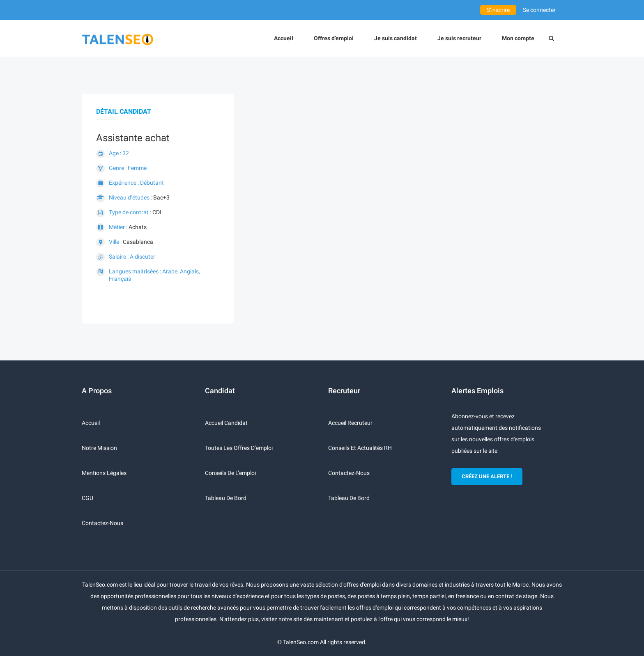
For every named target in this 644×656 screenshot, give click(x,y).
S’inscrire (498, 10)
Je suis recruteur (459, 38)
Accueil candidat (226, 423)
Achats (138, 227)
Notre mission (99, 448)
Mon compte (518, 38)
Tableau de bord (226, 498)
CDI (157, 212)
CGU (87, 498)
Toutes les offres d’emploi (239, 448)
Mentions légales (104, 473)
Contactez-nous (102, 523)
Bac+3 (161, 197)
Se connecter (539, 10)
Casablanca (138, 242)
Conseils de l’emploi (230, 473)
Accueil (284, 38)
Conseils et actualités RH (360, 448)
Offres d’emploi (334, 38)
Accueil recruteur (350, 423)
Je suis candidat (396, 38)
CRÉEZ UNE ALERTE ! (487, 476)
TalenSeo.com (301, 642)
